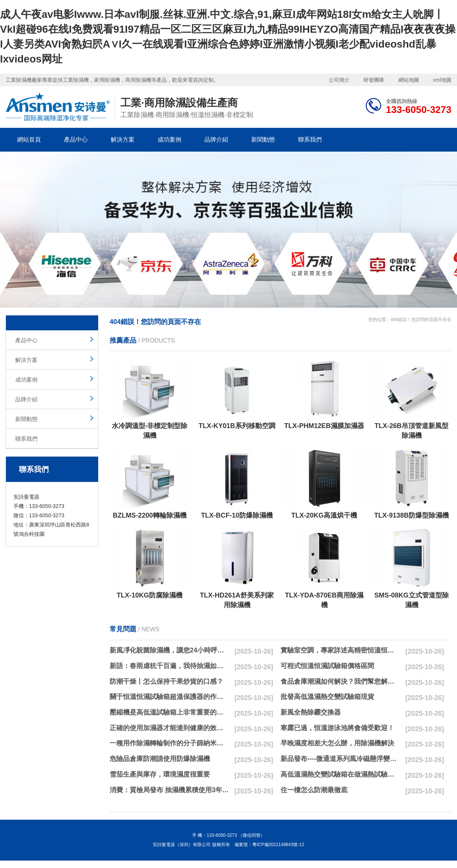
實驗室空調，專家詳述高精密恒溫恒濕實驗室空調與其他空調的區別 (340, 650)
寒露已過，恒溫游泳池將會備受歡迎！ (337, 728)
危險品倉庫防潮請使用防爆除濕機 (160, 759)
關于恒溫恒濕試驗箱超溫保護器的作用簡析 (169, 697)
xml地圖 (442, 80)
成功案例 (169, 140)
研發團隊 (374, 80)
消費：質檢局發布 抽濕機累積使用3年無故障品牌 (169, 790)
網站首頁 (29, 140)
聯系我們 (310, 140)
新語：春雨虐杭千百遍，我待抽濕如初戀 (169, 666)
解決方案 (123, 140)
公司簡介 (339, 80)
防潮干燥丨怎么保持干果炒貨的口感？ (166, 681)
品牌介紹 (216, 140)
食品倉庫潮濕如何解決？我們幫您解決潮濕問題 (340, 681)
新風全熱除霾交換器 (311, 712)
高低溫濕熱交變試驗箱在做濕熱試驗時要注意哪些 (340, 774)
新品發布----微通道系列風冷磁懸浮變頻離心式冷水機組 (340, 759)
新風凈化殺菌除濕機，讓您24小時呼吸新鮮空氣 (169, 650)
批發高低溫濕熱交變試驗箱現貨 (327, 697)
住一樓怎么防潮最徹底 (314, 790)
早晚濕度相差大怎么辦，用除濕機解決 (337, 743)
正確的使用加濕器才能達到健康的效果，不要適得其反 (169, 728)
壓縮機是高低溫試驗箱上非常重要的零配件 (169, 712)
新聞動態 (263, 140)
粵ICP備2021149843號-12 (278, 845)
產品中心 (76, 140)
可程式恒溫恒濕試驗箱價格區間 (327, 666)
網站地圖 (409, 80)
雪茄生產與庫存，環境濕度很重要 (160, 774)
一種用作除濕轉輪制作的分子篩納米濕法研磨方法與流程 (169, 743)
